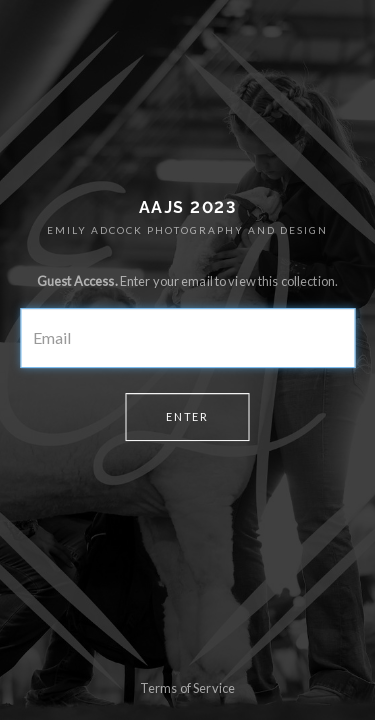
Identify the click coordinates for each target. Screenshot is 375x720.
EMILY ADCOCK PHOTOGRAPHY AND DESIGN (187, 230)
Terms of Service (187, 688)
